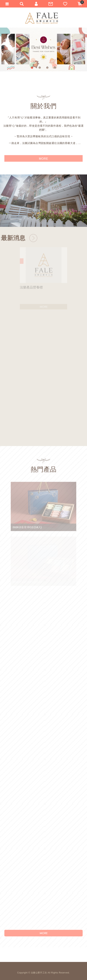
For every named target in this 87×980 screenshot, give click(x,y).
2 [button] (40, 68)
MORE (43, 933)
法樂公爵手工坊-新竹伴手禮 (42, 18)
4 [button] (56, 68)
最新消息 (13, 241)
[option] (43, 49)
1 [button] (33, 68)
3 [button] (48, 68)
